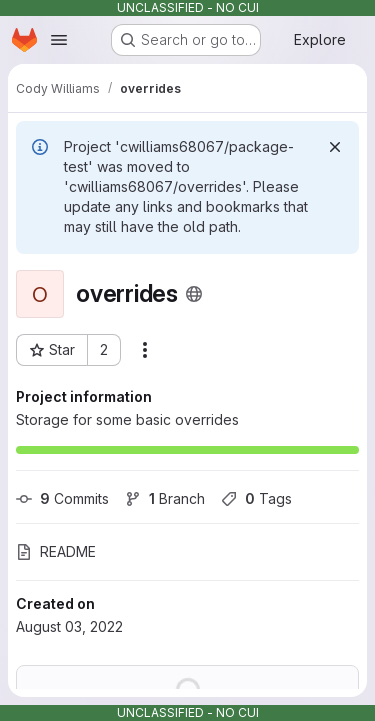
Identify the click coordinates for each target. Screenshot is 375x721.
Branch (165, 498)
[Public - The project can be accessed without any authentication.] (194, 294)
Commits (62, 498)
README (56, 551)
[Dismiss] (335, 147)
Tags (256, 498)
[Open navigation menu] (59, 40)
